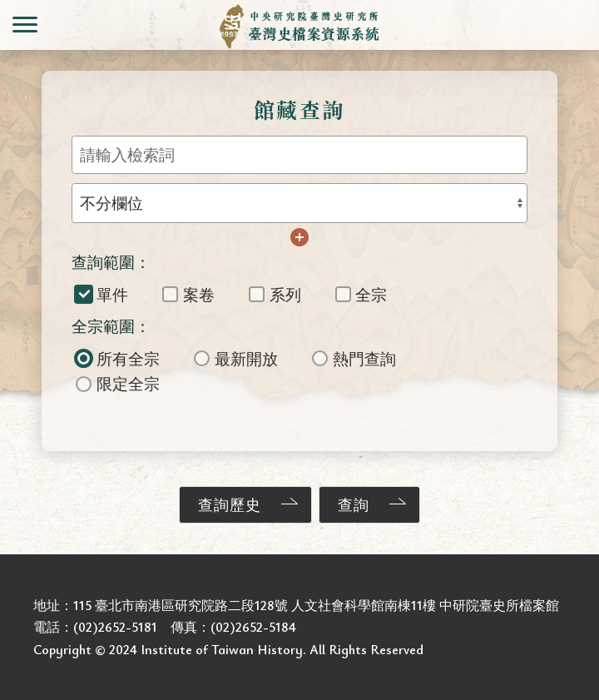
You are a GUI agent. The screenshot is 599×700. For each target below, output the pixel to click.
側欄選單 (25, 25)
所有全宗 (118, 358)
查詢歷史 (230, 504)
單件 (102, 294)
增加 (299, 237)
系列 (275, 294)
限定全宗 (118, 383)
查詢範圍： (111, 262)
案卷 (188, 294)
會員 (574, 25)
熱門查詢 (354, 358)
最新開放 (236, 358)
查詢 (354, 504)
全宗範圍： (111, 326)
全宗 (361, 294)
